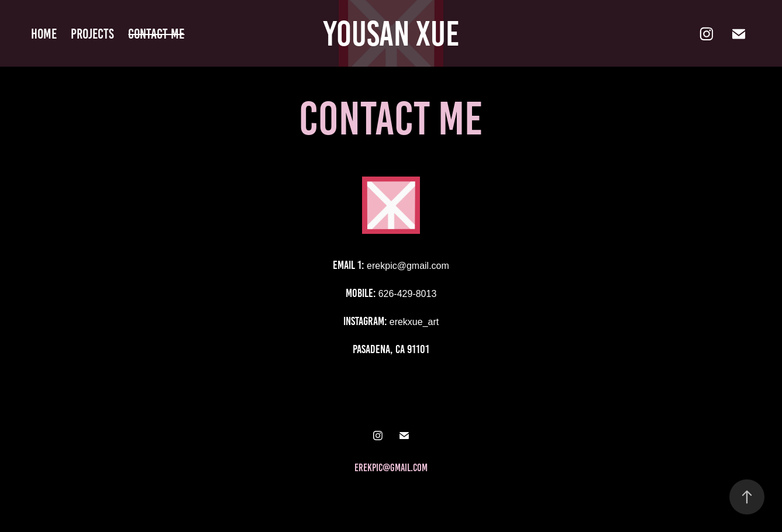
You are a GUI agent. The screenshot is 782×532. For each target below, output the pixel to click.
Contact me (156, 34)
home (44, 34)
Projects (92, 34)
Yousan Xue (391, 34)
